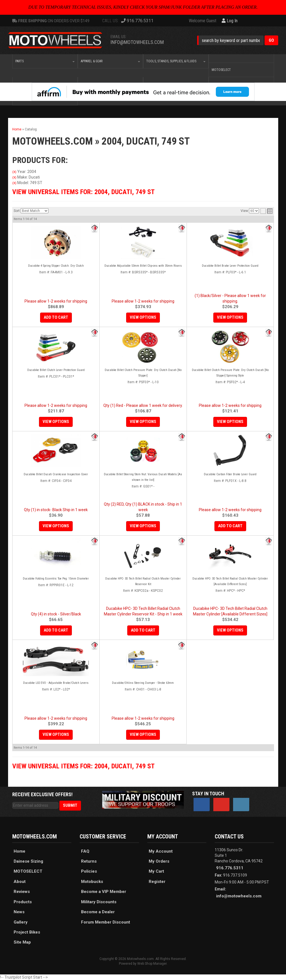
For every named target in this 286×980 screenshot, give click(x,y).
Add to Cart (56, 317)
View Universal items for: (83, 192)
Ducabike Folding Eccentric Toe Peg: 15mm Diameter (56, 579)
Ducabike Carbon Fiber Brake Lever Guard (230, 474)
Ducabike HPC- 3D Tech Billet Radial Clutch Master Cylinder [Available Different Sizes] (230, 581)
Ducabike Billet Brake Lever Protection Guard (230, 266)
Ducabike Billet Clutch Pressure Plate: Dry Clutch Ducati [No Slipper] (143, 373)
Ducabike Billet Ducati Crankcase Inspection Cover (56, 474)
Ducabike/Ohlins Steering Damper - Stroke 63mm (143, 683)
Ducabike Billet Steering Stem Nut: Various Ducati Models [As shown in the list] (143, 477)
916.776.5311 (230, 868)
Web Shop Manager (152, 964)
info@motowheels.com (137, 42)
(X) (14, 172)
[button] (238, 40)
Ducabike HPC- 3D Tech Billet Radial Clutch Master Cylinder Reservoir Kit (143, 581)
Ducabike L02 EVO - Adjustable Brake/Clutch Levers (56, 683)
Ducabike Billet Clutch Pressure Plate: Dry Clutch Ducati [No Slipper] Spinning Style (230, 373)
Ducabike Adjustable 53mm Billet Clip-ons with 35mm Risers (143, 266)
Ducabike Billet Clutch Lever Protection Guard (56, 370)
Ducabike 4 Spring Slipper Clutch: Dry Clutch (56, 266)
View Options (143, 317)
